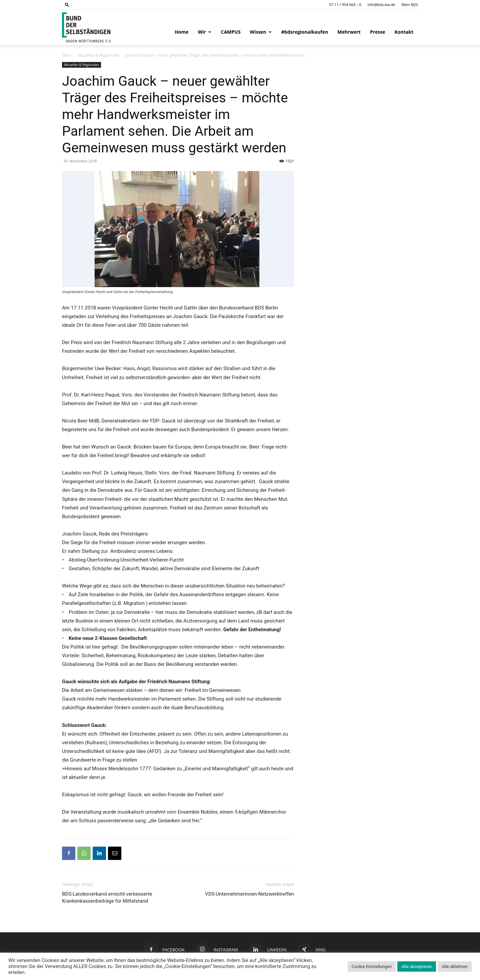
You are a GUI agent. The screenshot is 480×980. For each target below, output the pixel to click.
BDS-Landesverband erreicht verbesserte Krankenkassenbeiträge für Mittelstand (107, 897)
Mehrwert (349, 32)
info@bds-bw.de (381, 5)
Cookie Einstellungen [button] (372, 966)
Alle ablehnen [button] (455, 966)
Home (181, 32)
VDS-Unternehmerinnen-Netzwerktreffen (249, 894)
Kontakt (404, 32)
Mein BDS (410, 5)
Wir (205, 32)
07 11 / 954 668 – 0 (345, 5)
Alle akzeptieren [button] (417, 966)
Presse (378, 32)
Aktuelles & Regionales (98, 55)
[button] (67, 5)
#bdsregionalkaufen (305, 32)
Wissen (261, 32)
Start (66, 55)
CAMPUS (231, 32)
